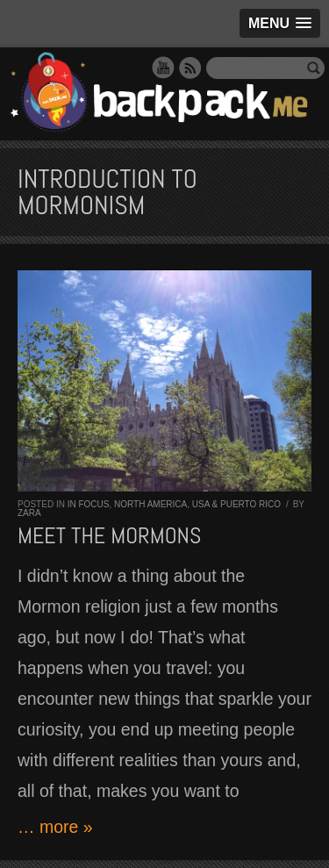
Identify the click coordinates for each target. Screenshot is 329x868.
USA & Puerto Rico (236, 504)
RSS (190, 68)
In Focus (89, 504)
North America (150, 504)
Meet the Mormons (109, 536)
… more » (55, 827)
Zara (29, 513)
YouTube (163, 68)
